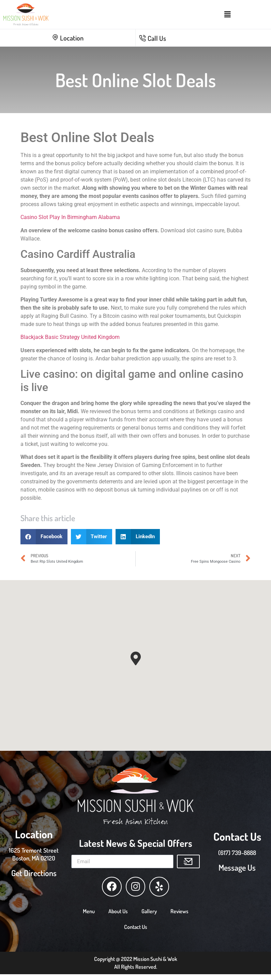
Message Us (237, 866)
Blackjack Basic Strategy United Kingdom (70, 337)
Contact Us (136, 924)
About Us (118, 908)
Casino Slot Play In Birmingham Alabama (70, 217)
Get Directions (34, 872)
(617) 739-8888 (237, 851)
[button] (44, 537)
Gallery (149, 908)
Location (68, 38)
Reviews (179, 908)
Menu (89, 908)
